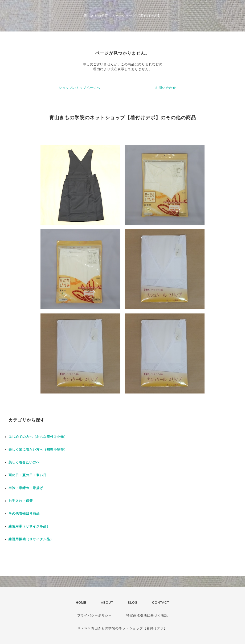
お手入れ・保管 (21, 501)
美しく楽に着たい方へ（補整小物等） (38, 450)
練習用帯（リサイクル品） (29, 526)
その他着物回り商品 (24, 514)
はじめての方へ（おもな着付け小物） (38, 437)
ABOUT (107, 603)
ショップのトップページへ (79, 88)
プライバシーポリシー (95, 615)
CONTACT (161, 603)
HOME (81, 603)
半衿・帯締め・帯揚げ (26, 488)
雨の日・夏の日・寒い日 (28, 475)
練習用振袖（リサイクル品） (31, 539)
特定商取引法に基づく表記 (147, 615)
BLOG (133, 603)
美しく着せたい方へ (24, 462)
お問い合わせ (166, 88)
